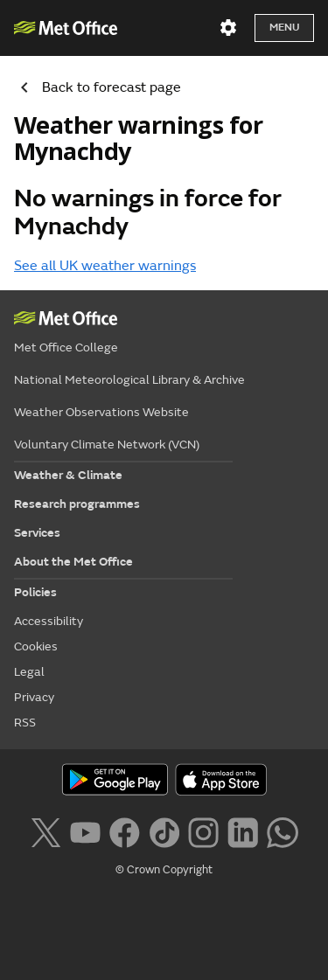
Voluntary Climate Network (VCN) (107, 445)
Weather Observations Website (101, 412)
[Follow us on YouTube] (85, 831)
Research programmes (77, 504)
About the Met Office (73, 562)
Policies (35, 592)
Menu (284, 28)
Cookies (36, 646)
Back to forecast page (94, 87)
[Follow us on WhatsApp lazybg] (282, 831)
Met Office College (66, 348)
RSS (25, 723)
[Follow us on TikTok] (164, 831)
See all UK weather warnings (105, 266)
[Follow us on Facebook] (125, 831)
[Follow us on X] (45, 831)
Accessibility (49, 621)
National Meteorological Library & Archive (129, 380)
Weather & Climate (68, 475)
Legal (29, 672)
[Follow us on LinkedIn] (243, 831)
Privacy (34, 697)
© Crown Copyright (164, 870)
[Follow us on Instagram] (203, 831)
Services (37, 533)
